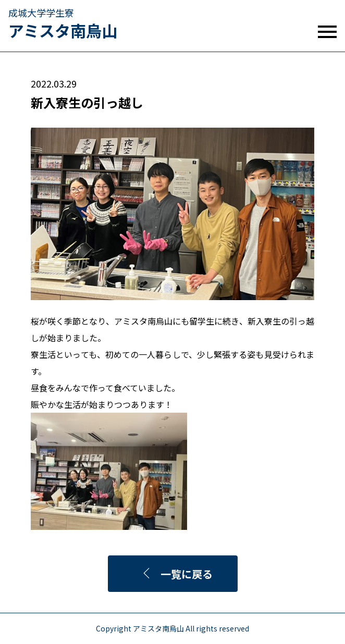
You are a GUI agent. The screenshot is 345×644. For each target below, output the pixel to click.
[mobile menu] (327, 32)
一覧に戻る (177, 574)
